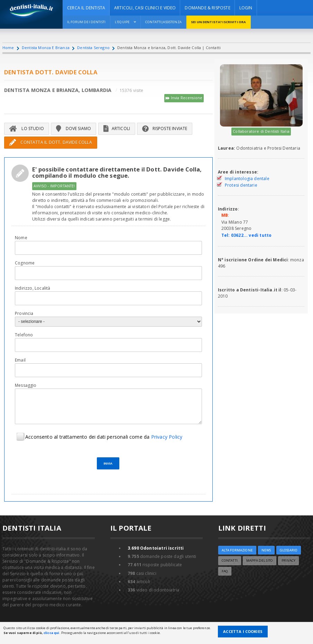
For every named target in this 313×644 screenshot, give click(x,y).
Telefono (24, 335)
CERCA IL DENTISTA (86, 8)
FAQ (225, 571)
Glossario (289, 550)
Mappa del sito (260, 561)
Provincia (24, 313)
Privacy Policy (167, 437)
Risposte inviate (165, 128)
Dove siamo (73, 128)
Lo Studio (27, 128)
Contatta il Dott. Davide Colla (51, 142)
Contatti (230, 561)
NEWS (266, 550)
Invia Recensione (184, 98)
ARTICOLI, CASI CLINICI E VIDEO (145, 8)
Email (20, 360)
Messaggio (26, 385)
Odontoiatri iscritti (156, 548)
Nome (21, 238)
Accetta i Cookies (243, 631)
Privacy (288, 561)
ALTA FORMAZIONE (237, 550)
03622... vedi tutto (251, 235)
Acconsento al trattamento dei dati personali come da (104, 437)
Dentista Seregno (93, 48)
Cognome (25, 263)
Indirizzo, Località (33, 288)
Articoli (117, 128)
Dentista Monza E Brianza (46, 48)
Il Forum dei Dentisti (86, 22)
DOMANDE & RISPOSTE (207, 8)
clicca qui (51, 633)
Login (246, 8)
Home (8, 48)
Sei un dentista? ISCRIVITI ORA (218, 22)
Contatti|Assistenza (163, 22)
